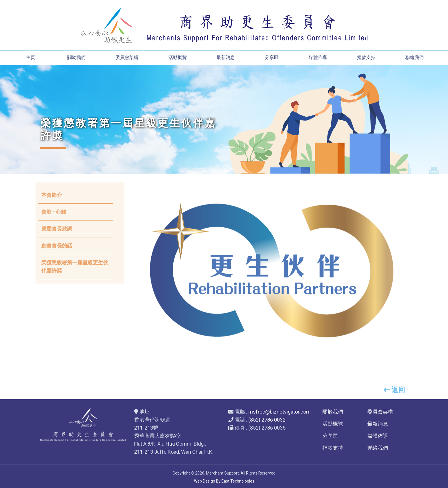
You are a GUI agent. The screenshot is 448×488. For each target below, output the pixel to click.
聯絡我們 (415, 57)
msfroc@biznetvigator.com (279, 412)
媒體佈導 (318, 57)
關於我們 (76, 57)
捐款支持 (366, 57)
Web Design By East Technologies (224, 481)
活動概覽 (178, 57)
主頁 (31, 57)
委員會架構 (127, 57)
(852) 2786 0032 (267, 420)
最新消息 (226, 57)
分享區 (272, 57)
